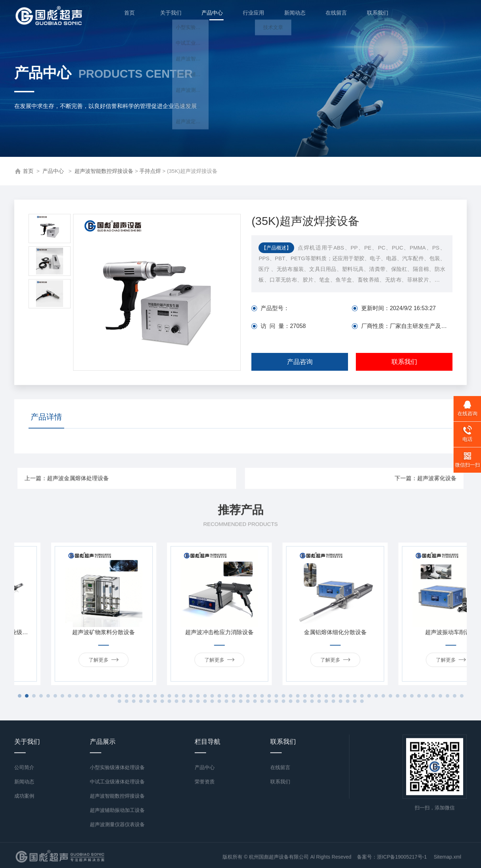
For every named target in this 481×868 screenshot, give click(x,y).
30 (226, 696)
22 (169, 696)
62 (455, 696)
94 (333, 701)
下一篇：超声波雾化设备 (331, 478)
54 (398, 696)
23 (176, 696)
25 (191, 696)
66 (134, 701)
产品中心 (208, 19)
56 (412, 696)
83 (255, 701)
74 (191, 701)
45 (333, 696)
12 (98, 696)
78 (219, 701)
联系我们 (374, 16)
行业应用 (250, 16)
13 (105, 696)
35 (262, 696)
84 (262, 701)
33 (248, 696)
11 (91, 696)
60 (440, 696)
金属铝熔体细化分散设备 (414, 632)
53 (390, 696)
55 (405, 696)
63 (462, 696)
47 (348, 696)
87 (283, 701)
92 (319, 701)
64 (119, 701)
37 (276, 696)
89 (298, 701)
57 (419, 696)
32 (241, 696)
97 (355, 701)
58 (426, 696)
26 (198, 696)
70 (162, 701)
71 (169, 701)
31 (234, 696)
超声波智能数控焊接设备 (104, 171)
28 (212, 696)
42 (312, 696)
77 (212, 701)
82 (248, 701)
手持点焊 (150, 171)
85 (269, 701)
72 (176, 701)
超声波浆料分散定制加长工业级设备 (67, 632)
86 (276, 701)
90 (305, 701)
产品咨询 (300, 362)
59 (433, 696)
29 (219, 696)
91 (312, 701)
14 (112, 696)
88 (291, 701)
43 (319, 696)
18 (141, 696)
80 (234, 701)
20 (155, 696)
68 (148, 701)
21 (162, 696)
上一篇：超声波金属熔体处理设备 (156, 478)
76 (205, 701)
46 (341, 696)
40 (298, 696)
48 (355, 696)
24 (184, 696)
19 (148, 696)
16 (127, 696)
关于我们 (167, 16)
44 (326, 696)
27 (205, 696)
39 (291, 696)
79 (226, 701)
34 (255, 696)
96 (348, 701)
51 (376, 696)
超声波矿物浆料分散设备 (183, 632)
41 (305, 696)
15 (119, 696)
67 (141, 701)
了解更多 (67, 659)
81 (241, 701)
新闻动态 (291, 16)
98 (362, 701)
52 (383, 696)
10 (84, 696)
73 (184, 701)
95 (341, 701)
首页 (126, 16)
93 (326, 701)
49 (362, 696)
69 (155, 701)
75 (198, 701)
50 (369, 696)
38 (283, 696)
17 (134, 696)
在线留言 (332, 16)
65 (127, 701)
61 (447, 696)
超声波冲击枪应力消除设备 (298, 632)
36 (269, 696)
